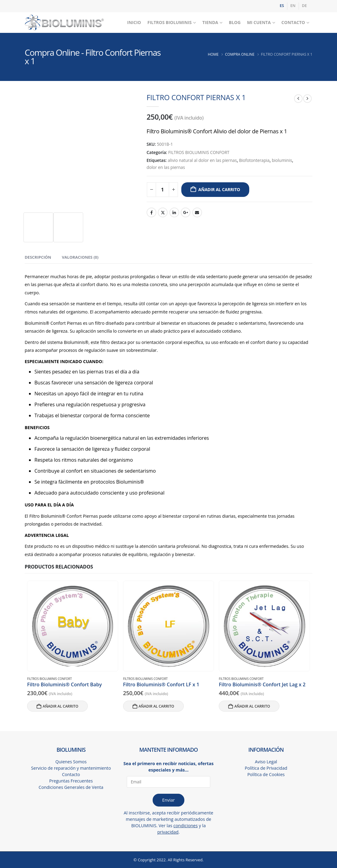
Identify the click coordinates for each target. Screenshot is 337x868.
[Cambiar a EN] (293, 6)
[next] (307, 99)
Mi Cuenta (259, 22)
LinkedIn (174, 212)
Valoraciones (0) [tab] (80, 257)
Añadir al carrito (219, 189)
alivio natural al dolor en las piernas (202, 160)
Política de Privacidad (266, 768)
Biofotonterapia (254, 160)
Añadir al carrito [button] (60, 706)
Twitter (163, 212)
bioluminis (282, 160)
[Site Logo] (64, 23)
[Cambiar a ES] (282, 6)
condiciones (186, 826)
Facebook (151, 212)
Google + (186, 212)
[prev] (298, 99)
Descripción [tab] (38, 257)
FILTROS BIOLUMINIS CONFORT (199, 152)
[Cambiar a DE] (304, 6)
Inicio (134, 22)
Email (197, 212)
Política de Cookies (266, 775)
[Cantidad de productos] (162, 190)
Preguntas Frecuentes (71, 781)
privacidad (168, 832)
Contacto (293, 22)
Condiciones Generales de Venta (71, 787)
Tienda (210, 22)
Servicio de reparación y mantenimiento (71, 768)
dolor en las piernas (166, 167)
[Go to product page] (73, 626)
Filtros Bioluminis (170, 22)
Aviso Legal (266, 762)
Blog (235, 22)
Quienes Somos (71, 762)
